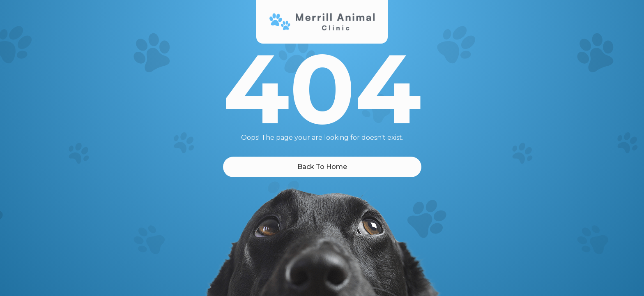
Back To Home (322, 167)
